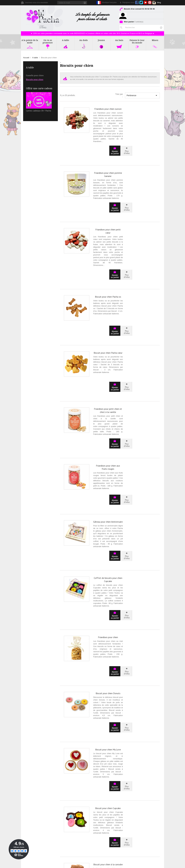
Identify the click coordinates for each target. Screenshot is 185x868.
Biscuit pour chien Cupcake (108, 652)
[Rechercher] (142, 27)
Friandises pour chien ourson (108, 109)
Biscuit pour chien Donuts (108, 563)
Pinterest (150, 3)
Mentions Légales (142, 814)
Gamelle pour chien (35, 75)
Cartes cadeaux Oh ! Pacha (39, 102)
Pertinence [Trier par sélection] (142, 95)
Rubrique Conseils (31, 821)
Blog (159, 3)
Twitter (141, 3)
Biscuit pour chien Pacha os (108, 258)
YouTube (145, 3)
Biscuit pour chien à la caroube (108, 695)
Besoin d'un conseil (137, 9)
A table (30, 68)
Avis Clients (28, 824)
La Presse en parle (31, 818)
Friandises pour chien (108, 520)
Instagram (154, 3)
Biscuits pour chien (35, 79)
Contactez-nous (30, 814)
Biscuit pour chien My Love (108, 606)
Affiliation (27, 831)
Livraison (138, 818)
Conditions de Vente (143, 811)
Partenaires (28, 828)
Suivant (153, 782)
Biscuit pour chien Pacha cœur (108, 301)
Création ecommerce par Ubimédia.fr (98, 865)
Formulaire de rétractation (145, 824)
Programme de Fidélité (144, 821)
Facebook (137, 3)
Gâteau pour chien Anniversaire (108, 431)
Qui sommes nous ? (32, 811)
